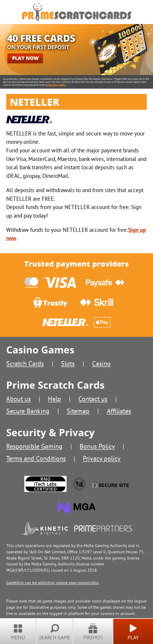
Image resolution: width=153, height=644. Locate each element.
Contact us (93, 399)
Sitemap (78, 411)
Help (54, 399)
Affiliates (119, 411)
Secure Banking (28, 411)
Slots (68, 364)
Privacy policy (102, 458)
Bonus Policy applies (55, 85)
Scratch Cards (25, 364)
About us (18, 399)
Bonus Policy (97, 446)
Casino (101, 364)
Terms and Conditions (36, 458)
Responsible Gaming (34, 446)
